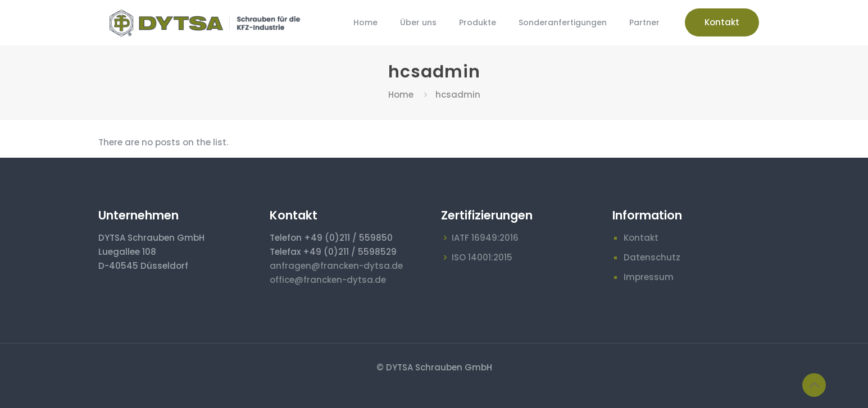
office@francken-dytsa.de (328, 280)
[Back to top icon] (814, 385)
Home (401, 95)
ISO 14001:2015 (482, 257)
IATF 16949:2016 (485, 238)
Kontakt (722, 22)
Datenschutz (652, 257)
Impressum (649, 277)
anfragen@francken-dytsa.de (336, 266)
